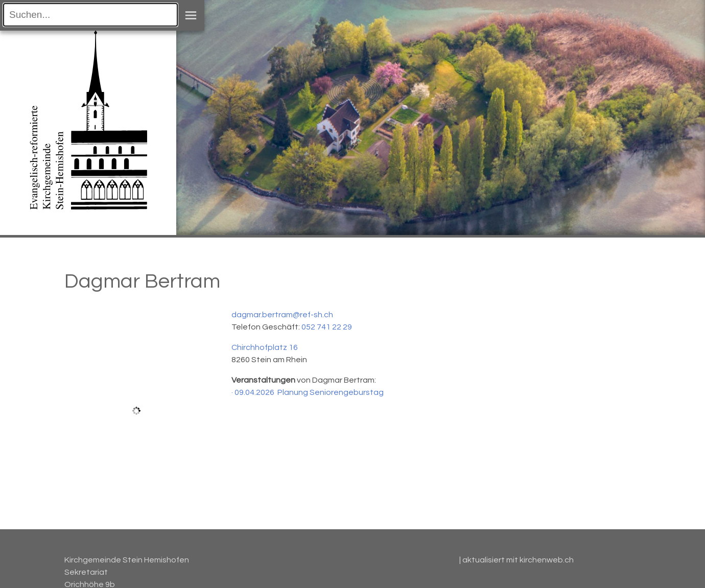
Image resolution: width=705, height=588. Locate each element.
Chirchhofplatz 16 (265, 347)
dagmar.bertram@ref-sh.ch (282, 315)
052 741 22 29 (327, 327)
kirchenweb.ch (547, 560)
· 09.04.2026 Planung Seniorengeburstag (308, 392)
